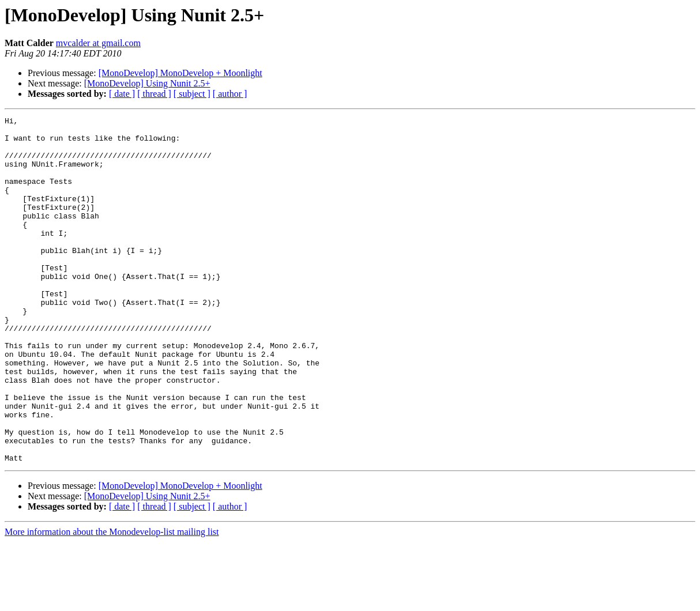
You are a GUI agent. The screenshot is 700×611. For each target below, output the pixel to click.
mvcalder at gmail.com (98, 43)
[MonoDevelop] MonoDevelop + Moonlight (180, 73)
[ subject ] (192, 94)
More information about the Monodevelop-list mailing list (112, 601)
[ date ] (122, 94)
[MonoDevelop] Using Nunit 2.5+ (147, 83)
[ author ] (230, 94)
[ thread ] (154, 94)
